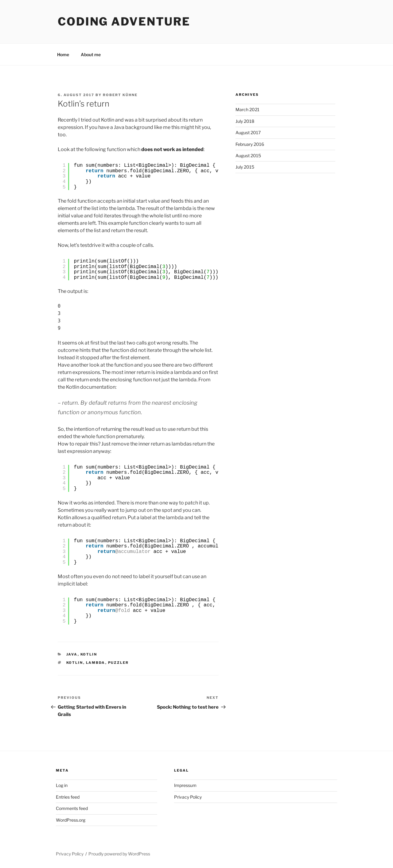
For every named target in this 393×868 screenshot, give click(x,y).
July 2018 (245, 121)
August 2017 (248, 132)
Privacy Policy (188, 797)
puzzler (119, 663)
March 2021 (247, 109)
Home (63, 54)
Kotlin (89, 654)
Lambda (96, 663)
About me (91, 54)
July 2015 (245, 167)
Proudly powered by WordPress (119, 854)
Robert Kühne (120, 95)
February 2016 (250, 144)
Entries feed (68, 797)
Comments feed (72, 808)
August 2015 (248, 156)
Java (72, 654)
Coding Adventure (124, 21)
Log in (62, 785)
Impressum (185, 785)
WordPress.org (71, 820)
